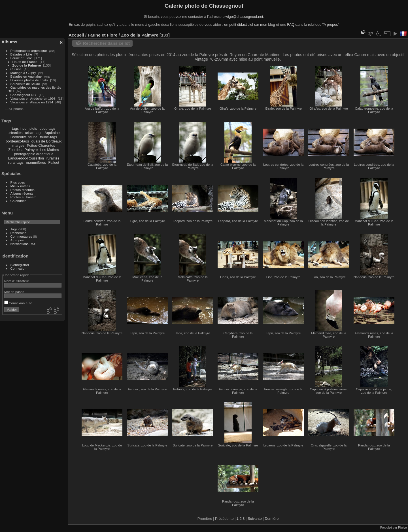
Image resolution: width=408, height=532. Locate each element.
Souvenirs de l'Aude (25, 84)
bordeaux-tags (17, 141)
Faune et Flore (21, 58)
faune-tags (48, 137)
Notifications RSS (24, 244)
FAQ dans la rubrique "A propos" (313, 25)
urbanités (15, 133)
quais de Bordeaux (47, 141)
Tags (14, 229)
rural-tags (16, 162)
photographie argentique (34, 154)
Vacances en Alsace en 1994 (32, 102)
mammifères (36, 162)
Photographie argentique (29, 51)
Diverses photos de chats (29, 80)
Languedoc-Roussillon (26, 158)
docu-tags (48, 128)
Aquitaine (52, 133)
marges (18, 145)
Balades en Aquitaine (26, 76)
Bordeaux (18, 137)
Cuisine (16, 69)
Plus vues (18, 182)
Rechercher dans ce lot (106, 43)
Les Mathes (50, 150)
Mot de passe (14, 292)
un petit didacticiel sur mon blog (249, 25)
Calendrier (18, 201)
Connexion (18, 268)
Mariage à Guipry (23, 73)
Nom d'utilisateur (17, 281)
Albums (9, 42)
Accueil (76, 35)
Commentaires (21, 236)
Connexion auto (18, 303)
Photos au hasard (24, 197)
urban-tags (34, 133)
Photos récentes (23, 190)
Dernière (272, 519)
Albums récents (22, 193)
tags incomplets (25, 128)
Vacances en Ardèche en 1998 (33, 98)
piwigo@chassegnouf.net (243, 17)
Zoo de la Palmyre (27, 65)
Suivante (255, 519)
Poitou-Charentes (41, 145)
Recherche (19, 233)
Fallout (54, 162)
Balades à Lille (21, 54)
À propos (17, 240)
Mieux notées (20, 186)
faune (33, 137)
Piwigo (402, 527)
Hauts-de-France (25, 62)
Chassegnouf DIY (24, 95)
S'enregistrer (20, 265)
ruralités (53, 158)
